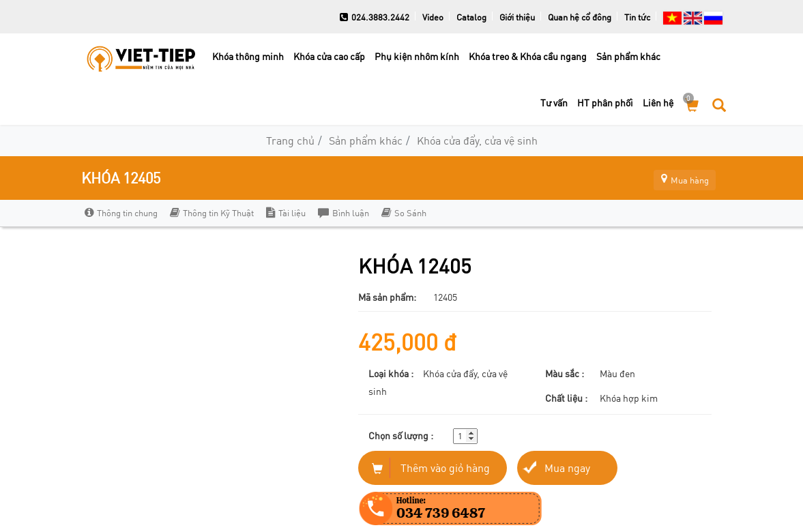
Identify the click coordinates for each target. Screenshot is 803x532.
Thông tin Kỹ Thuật (212, 213)
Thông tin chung (121, 213)
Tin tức (637, 17)
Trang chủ (290, 140)
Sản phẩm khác (628, 56)
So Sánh (404, 213)
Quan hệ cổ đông (580, 17)
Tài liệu (286, 213)
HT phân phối (605, 103)
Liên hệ (658, 103)
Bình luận (344, 213)
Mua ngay (567, 468)
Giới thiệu (517, 17)
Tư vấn (554, 103)
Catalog (471, 17)
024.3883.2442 (375, 17)
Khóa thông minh (248, 56)
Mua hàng (678, 178)
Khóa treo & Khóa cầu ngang (528, 56)
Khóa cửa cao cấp (329, 56)
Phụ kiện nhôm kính (417, 56)
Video (433, 17)
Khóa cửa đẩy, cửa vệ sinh (477, 140)
